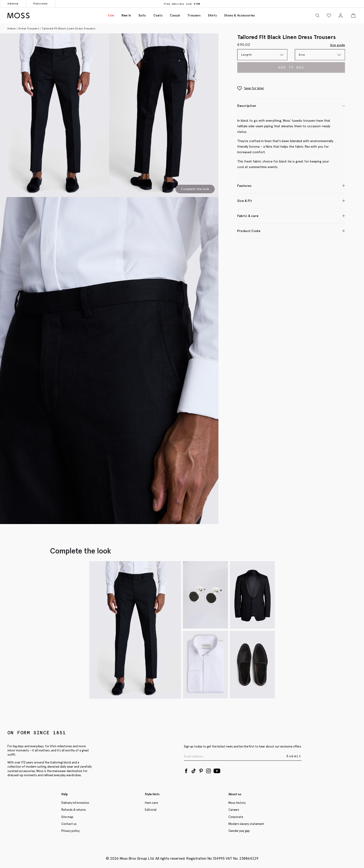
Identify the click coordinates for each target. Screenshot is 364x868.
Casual (175, 15)
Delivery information (75, 803)
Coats (158, 15)
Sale (111, 15)
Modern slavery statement (246, 824)
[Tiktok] (194, 770)
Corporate (236, 817)
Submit (294, 756)
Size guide (338, 45)
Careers (234, 810)
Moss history (237, 803)
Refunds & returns (74, 810)
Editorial (13, 4)
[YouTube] (217, 770)
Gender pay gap (239, 831)
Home (11, 28)
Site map (67, 817)
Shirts (212, 15)
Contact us (69, 824)
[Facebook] (186, 770)
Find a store (41, 4)
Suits (142, 15)
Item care (151, 803)
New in (126, 15)
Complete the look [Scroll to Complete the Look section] (195, 189)
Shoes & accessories (240, 15)
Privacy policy (70, 831)
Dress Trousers (29, 28)
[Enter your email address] (235, 756)
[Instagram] (208, 770)
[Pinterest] (201, 770)
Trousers (194, 15)
